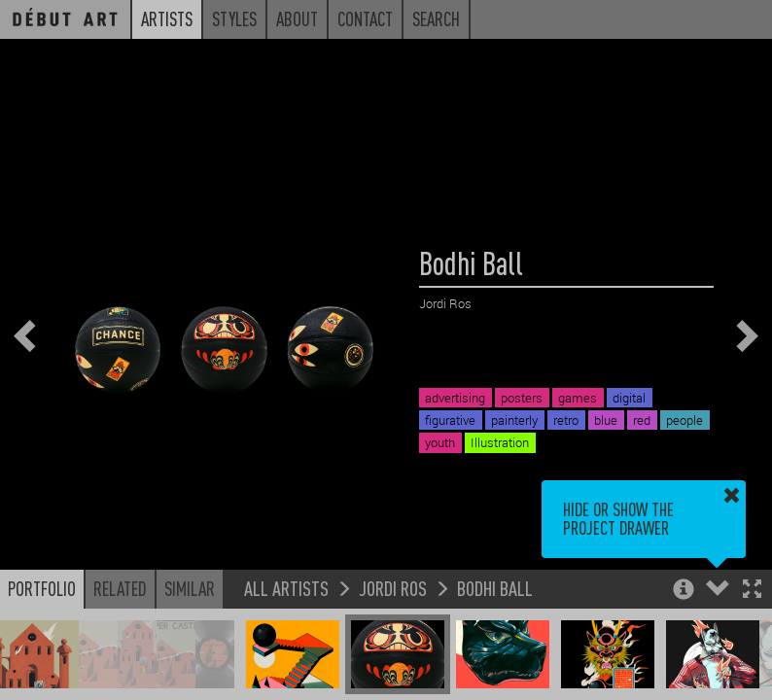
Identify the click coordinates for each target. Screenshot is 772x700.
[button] (752, 591)
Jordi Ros (393, 588)
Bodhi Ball (495, 588)
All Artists (286, 588)
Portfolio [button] (42, 588)
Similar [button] (190, 588)
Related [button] (120, 588)
